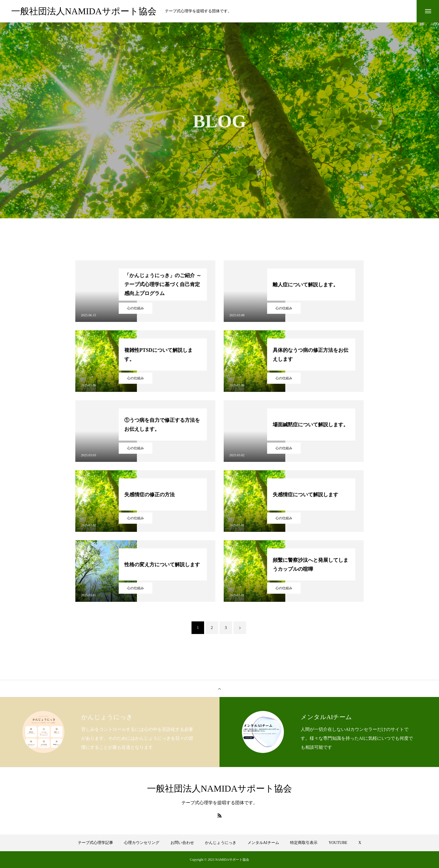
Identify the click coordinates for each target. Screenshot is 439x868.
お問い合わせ (182, 843)
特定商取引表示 (304, 843)
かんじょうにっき (221, 843)
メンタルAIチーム (263, 843)
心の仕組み (136, 308)
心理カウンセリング (142, 843)
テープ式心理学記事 (95, 843)
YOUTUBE (338, 843)
